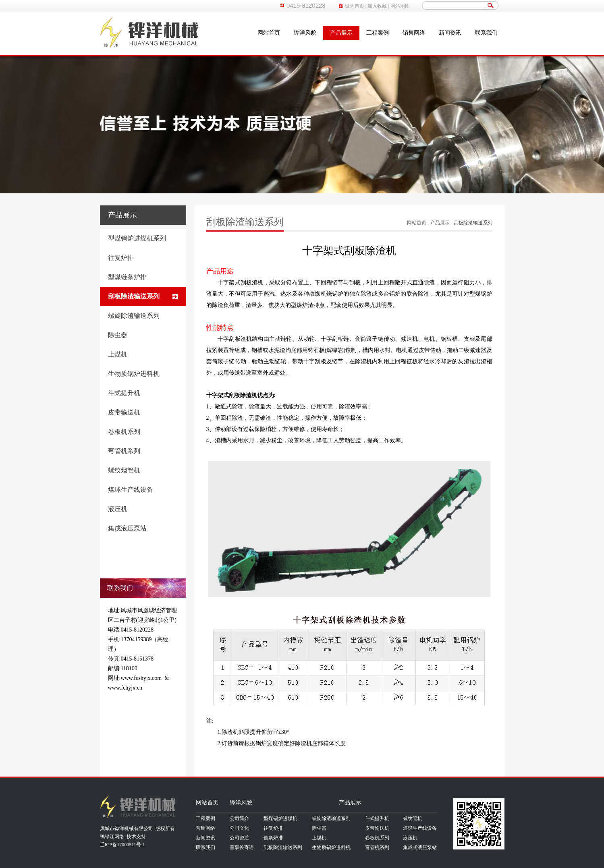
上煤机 (118, 354)
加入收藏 (377, 6)
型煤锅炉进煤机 (280, 818)
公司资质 (239, 838)
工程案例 (378, 33)
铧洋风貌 (305, 33)
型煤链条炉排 (127, 277)
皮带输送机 (124, 412)
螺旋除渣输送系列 (134, 316)
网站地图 (400, 6)
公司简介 (239, 818)
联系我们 (486, 33)
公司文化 (239, 828)
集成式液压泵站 (420, 847)
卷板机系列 (124, 432)
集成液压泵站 (127, 528)
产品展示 (341, 33)
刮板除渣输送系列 (134, 296)
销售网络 (414, 33)
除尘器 (118, 335)
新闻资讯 (450, 33)
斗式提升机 (124, 393)
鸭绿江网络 (112, 837)
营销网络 (205, 828)
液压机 (118, 509)
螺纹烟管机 (124, 470)
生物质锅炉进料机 (134, 374)
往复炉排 (121, 258)
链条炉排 (273, 838)
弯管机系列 (124, 451)
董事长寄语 (242, 847)
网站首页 (269, 33)
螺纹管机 (413, 818)
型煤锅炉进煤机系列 (137, 238)
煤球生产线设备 (131, 490)
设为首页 (355, 6)
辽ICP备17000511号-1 (122, 845)
